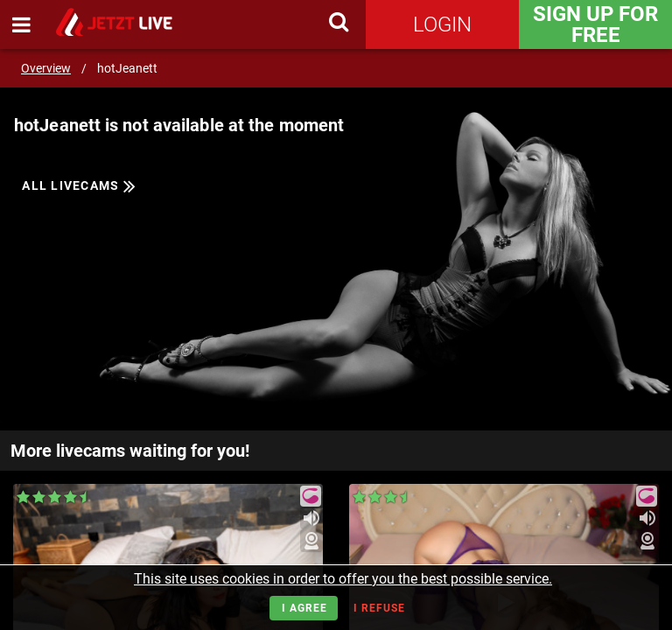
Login (442, 24)
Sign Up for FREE (595, 24)
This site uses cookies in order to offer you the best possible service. (343, 579)
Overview (46, 68)
